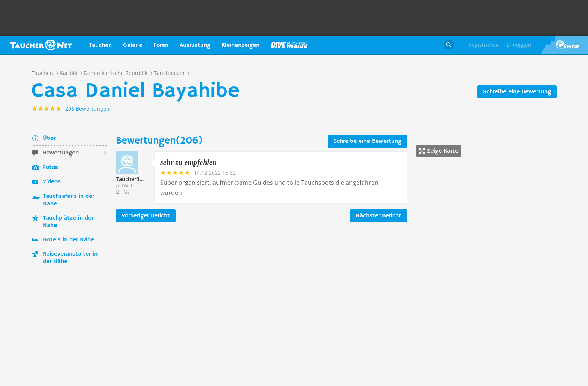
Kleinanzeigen (241, 45)
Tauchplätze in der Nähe (68, 222)
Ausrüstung (195, 45)
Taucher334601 (135, 179)
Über (49, 138)
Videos (52, 182)
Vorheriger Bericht (146, 216)
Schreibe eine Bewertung (517, 92)
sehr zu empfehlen (188, 162)
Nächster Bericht (378, 216)
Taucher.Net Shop (564, 45)
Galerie (133, 45)
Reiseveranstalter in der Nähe (70, 258)
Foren (161, 45)
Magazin (289, 45)
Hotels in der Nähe (68, 240)
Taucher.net (41, 45)
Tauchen (100, 45)
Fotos (50, 168)
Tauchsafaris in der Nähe (68, 200)
